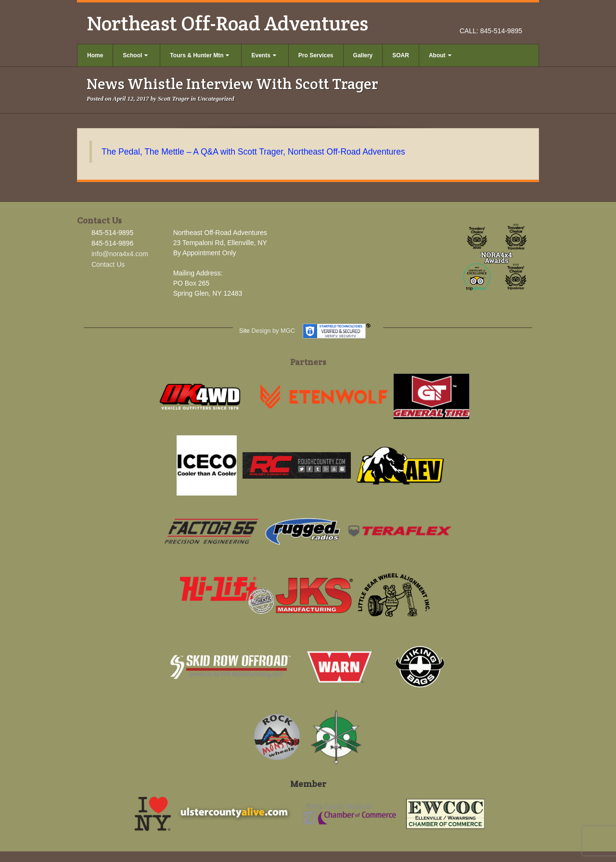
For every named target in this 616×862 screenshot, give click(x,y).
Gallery (363, 55)
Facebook (490, 17)
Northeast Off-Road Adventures (227, 23)
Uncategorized (216, 99)
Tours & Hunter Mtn (199, 55)
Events (263, 55)
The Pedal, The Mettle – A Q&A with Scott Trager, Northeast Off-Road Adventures (253, 152)
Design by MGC (273, 331)
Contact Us (108, 264)
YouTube (516, 17)
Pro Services (316, 55)
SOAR (401, 55)
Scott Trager (173, 99)
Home (95, 55)
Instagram (503, 17)
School (135, 55)
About (440, 55)
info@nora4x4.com (120, 254)
